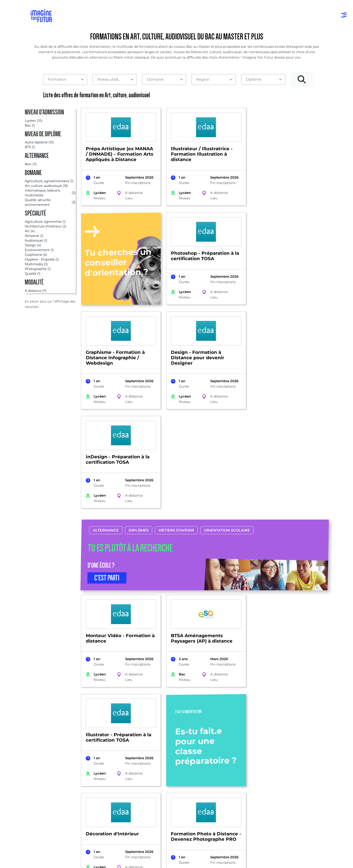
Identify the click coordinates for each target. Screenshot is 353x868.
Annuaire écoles (46, 778)
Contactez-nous (292, 787)
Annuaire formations (50, 769)
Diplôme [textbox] (254, 79)
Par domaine (105, 769)
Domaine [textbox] (155, 79)
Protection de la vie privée (127, 858)
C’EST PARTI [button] (107, 479)
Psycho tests (227, 782)
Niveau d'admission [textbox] (113, 79)
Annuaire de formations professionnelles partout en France (73, 851)
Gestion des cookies (207, 858)
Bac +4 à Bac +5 (169, 796)
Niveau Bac (165, 778)
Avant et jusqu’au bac (174, 769)
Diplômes (138, 431)
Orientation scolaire (227, 431)
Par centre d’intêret (110, 778)
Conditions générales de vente (169, 858)
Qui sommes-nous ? (295, 769)
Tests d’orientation (232, 773)
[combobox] (65, 80)
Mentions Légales (46, 858)
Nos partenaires (292, 778)
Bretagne (59, 712)
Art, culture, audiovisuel (94, 712)
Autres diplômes (169, 814)
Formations (35, 712)
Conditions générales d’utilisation (84, 858)
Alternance (105, 431)
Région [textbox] (203, 79)
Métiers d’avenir (176, 431)
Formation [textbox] (57, 79)
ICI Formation (107, 843)
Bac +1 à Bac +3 (168, 787)
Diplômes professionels (175, 805)
